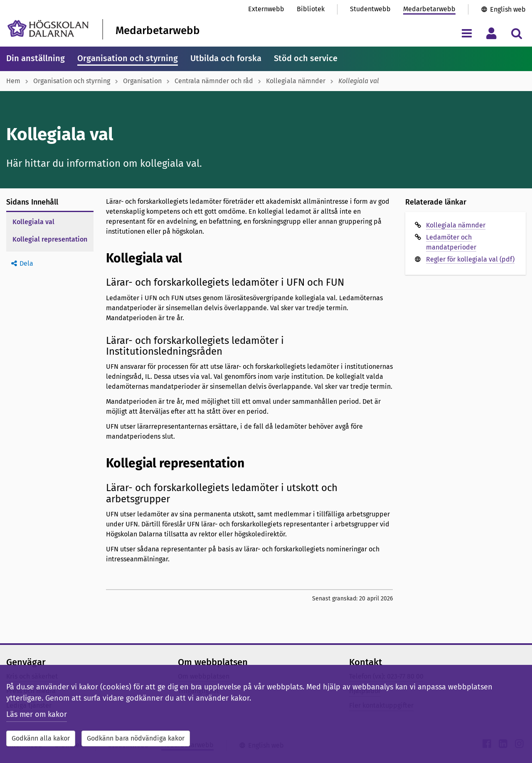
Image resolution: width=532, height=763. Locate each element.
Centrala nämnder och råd (214, 81)
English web (508, 9)
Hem (13, 81)
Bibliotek (311, 9)
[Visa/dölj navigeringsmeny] (467, 33)
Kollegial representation (50, 239)
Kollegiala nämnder (296, 81)
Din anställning (36, 58)
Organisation (142, 81)
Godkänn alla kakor (41, 738)
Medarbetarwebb (429, 9)
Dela (26, 263)
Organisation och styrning (128, 58)
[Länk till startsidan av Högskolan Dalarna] (48, 28)
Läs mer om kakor (37, 714)
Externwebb (266, 9)
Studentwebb (370, 9)
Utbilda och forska (226, 58)
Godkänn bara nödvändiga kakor (136, 738)
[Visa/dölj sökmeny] (516, 33)
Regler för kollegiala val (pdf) (470, 259)
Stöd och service (306, 58)
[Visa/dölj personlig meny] (491, 33)
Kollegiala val (33, 222)
